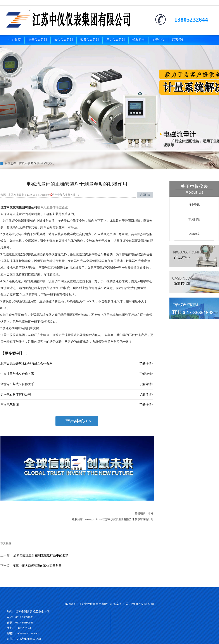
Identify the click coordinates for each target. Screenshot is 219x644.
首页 (22, 163)
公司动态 (194, 234)
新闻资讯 (33, 163)
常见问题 (194, 219)
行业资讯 (48, 163)
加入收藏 (64, 195)
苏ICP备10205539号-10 (140, 604)
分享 (53, 195)
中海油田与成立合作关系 (17, 374)
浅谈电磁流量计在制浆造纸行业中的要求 (41, 555)
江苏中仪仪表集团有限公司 (19, 207)
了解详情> (146, 364)
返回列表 (145, 195)
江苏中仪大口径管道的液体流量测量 (37, 566)
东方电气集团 (10, 405)
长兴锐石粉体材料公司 (16, 394)
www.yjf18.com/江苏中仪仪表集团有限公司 (110, 519)
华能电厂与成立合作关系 (17, 384)
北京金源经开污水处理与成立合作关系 (26, 364)
